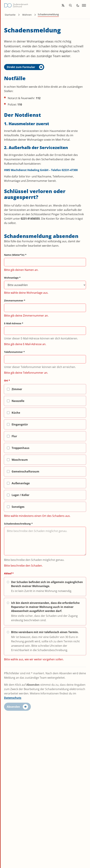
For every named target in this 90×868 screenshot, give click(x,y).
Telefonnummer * (14, 352)
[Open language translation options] (63, 5)
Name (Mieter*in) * (15, 255)
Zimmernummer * (15, 301)
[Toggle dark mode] (78, 5)
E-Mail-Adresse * (14, 323)
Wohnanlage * (12, 278)
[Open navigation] (84, 5)
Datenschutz (13, 698)
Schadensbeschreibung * (18, 524)
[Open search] (70, 5)
